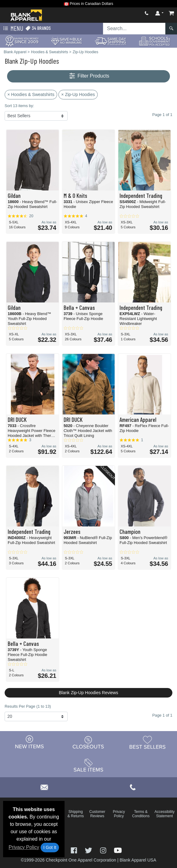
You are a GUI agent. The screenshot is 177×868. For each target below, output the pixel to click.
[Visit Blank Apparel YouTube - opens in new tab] (118, 850)
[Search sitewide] (134, 29)
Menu (13, 29)
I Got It (50, 847)
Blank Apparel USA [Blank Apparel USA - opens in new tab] (138, 860)
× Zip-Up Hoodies (78, 94)
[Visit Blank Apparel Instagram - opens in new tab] (104, 850)
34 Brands (38, 28)
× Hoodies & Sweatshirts (31, 94)
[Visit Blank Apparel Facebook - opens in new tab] (75, 850)
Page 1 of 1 (162, 715)
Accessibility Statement (165, 814)
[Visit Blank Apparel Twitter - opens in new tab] (89, 850)
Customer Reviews (97, 814)
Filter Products (89, 76)
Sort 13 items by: (19, 106)
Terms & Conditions (141, 814)
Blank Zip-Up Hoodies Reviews (89, 693)
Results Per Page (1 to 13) (28, 706)
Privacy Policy (24, 847)
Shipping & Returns (75, 814)
